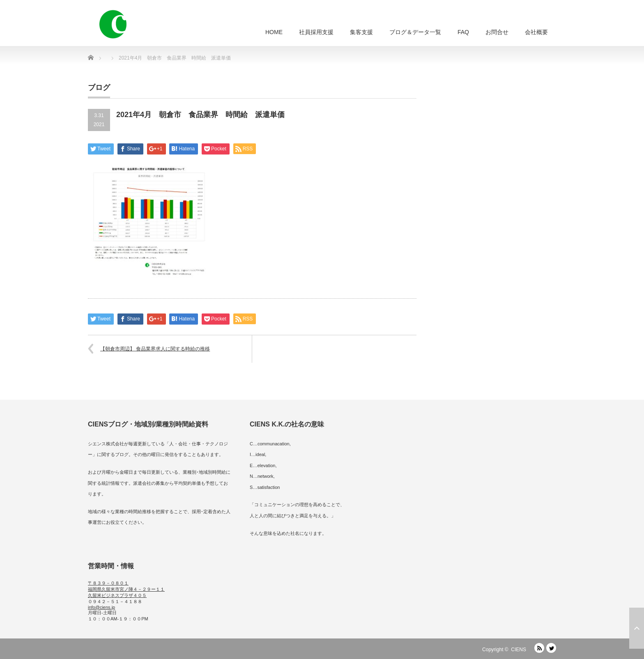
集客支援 (361, 32)
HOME (274, 32)
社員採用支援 (316, 32)
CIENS (519, 650)
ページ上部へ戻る (637, 628)
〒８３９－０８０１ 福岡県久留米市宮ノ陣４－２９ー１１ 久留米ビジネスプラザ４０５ (126, 589)
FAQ (463, 32)
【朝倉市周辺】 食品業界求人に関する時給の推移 (155, 349)
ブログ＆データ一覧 (415, 32)
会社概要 (536, 32)
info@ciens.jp (101, 607)
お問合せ (497, 32)
